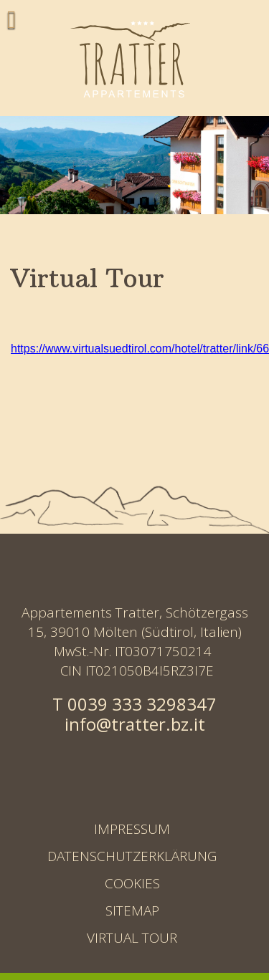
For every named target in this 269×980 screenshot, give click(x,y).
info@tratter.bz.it (135, 724)
